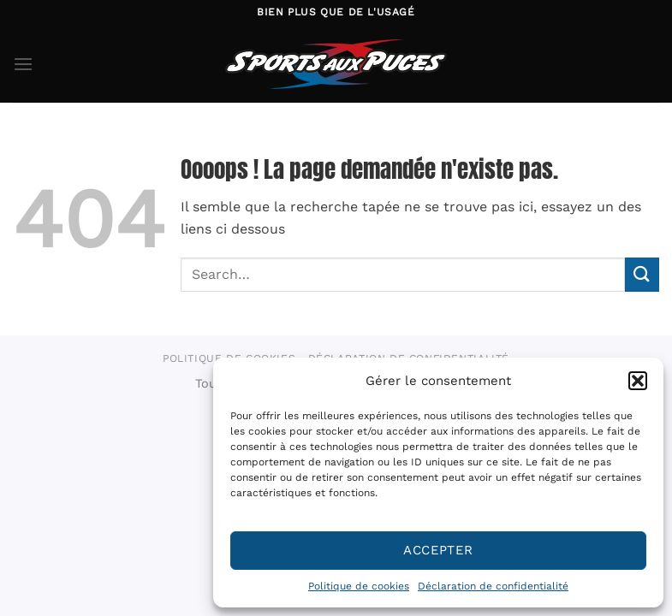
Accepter (438, 550)
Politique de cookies (359, 586)
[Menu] (23, 64)
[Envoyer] (642, 274)
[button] (638, 381)
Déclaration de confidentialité (493, 586)
